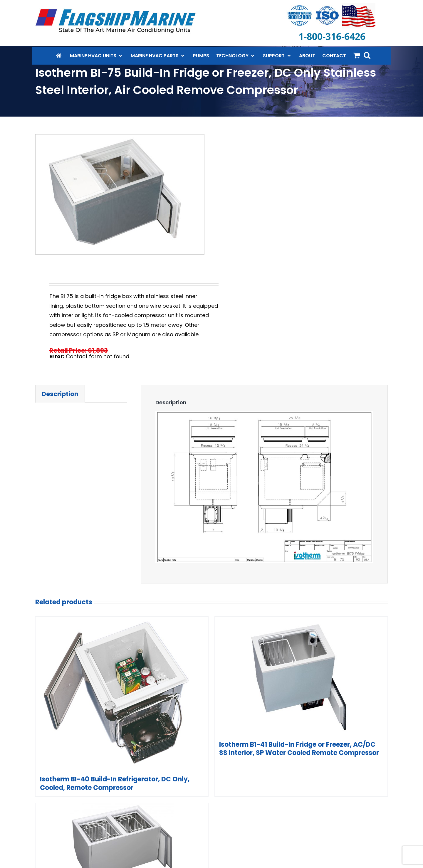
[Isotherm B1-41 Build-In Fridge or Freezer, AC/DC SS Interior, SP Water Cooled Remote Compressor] (301, 676)
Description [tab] (60, 394)
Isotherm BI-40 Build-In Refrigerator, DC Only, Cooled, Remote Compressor (115, 783)
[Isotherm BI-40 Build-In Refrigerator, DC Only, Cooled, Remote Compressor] (122, 694)
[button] (367, 55)
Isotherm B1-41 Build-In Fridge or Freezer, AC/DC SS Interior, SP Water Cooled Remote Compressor (299, 749)
